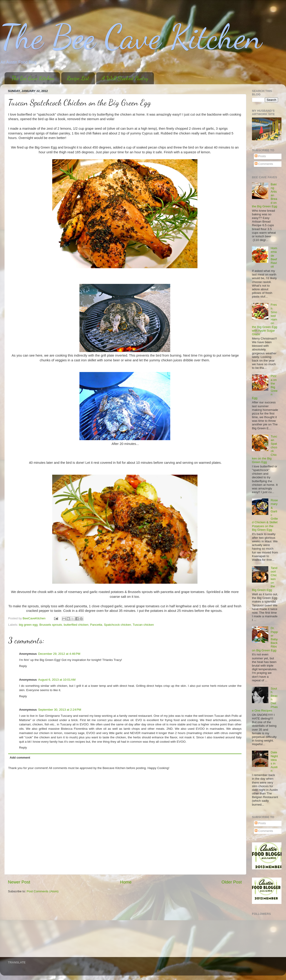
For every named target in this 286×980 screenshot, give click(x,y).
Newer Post (19, 882)
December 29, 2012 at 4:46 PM (59, 654)
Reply (23, 666)
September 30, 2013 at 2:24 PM (60, 710)
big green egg (28, 625)
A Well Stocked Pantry (125, 78)
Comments (264, 164)
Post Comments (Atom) (43, 891)
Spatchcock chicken (117, 625)
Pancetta (96, 625)
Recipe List (78, 78)
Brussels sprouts (51, 625)
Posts (260, 156)
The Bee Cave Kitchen (131, 37)
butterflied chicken (76, 625)
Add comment (20, 758)
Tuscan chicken (143, 625)
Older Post (232, 882)
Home (126, 882)
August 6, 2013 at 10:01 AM (57, 680)
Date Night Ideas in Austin (274, 762)
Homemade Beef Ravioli (274, 257)
